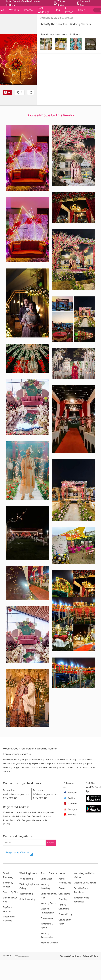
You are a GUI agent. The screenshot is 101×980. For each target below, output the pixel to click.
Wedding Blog (26, 879)
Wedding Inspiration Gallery (29, 886)
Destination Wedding (9, 919)
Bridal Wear (46, 879)
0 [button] (20, 92)
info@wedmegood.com (44, 794)
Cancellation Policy (65, 922)
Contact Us (64, 894)
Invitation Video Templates (81, 900)
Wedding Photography (47, 911)
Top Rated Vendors (8, 909)
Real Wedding (26, 894)
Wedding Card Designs (85, 883)
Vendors (14, 10)
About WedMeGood (65, 881)
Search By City (10, 892)
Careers (62, 888)
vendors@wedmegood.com (16, 794)
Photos (28, 10)
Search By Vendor (8, 885)
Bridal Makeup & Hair (49, 896)
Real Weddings (44, 10)
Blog (57, 10)
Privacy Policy (65, 914)
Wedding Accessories (47, 935)
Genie (82, 10)
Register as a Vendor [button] (18, 852)
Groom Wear (47, 918)
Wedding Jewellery (46, 886)
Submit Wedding (27, 899)
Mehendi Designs (49, 943)
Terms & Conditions (64, 907)
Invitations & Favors (47, 926)
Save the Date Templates (81, 890)
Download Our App (10, 900)
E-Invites (69, 10)
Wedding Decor (48, 903)
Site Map (63, 899)
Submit (51, 843)
